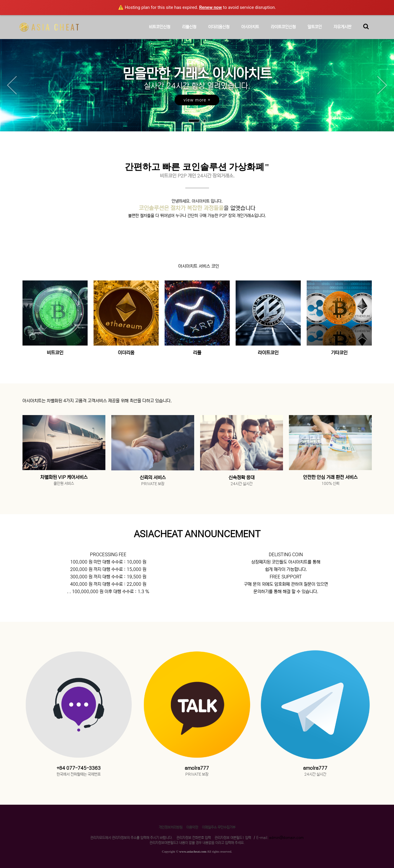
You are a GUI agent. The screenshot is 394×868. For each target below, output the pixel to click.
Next (382, 85)
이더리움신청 (219, 32)
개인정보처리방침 (171, 827)
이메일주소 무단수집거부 (219, 827)
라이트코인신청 (283, 32)
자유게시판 (342, 32)
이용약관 (192, 827)
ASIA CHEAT (50, 27)
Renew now (211, 7)
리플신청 (189, 32)
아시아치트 (250, 32)
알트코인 (315, 32)
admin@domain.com (286, 838)
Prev (12, 85)
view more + (197, 100)
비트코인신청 (160, 32)
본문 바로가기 (0, 0)
